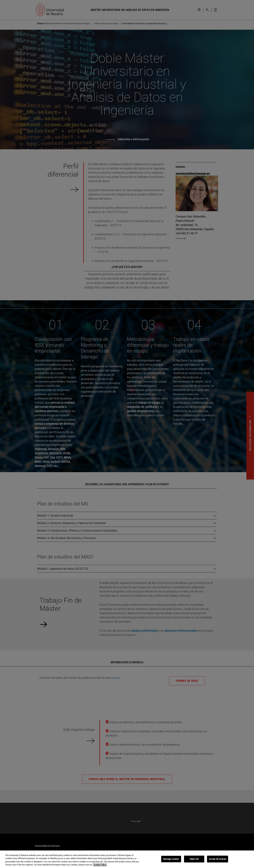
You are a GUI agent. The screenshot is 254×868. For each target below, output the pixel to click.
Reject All (194, 859)
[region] (127, 859)
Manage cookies (171, 859)
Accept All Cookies (218, 859)
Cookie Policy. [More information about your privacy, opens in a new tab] (100, 865)
